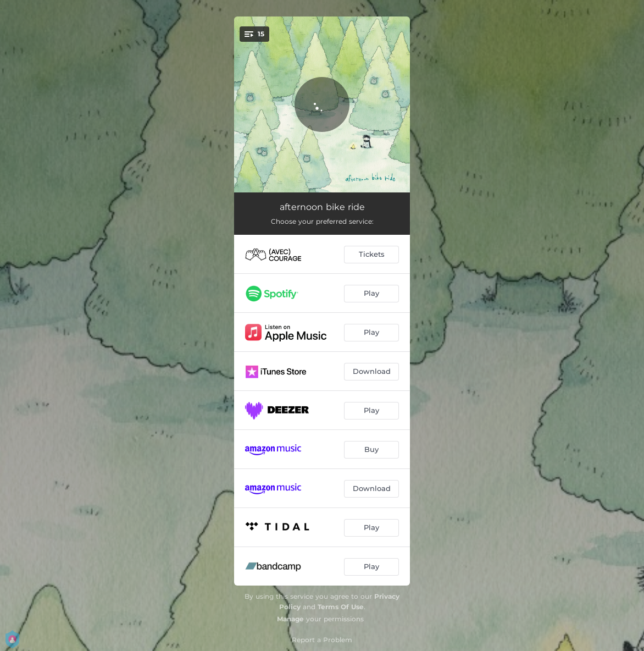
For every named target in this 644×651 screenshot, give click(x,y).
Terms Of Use (341, 607)
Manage (290, 619)
